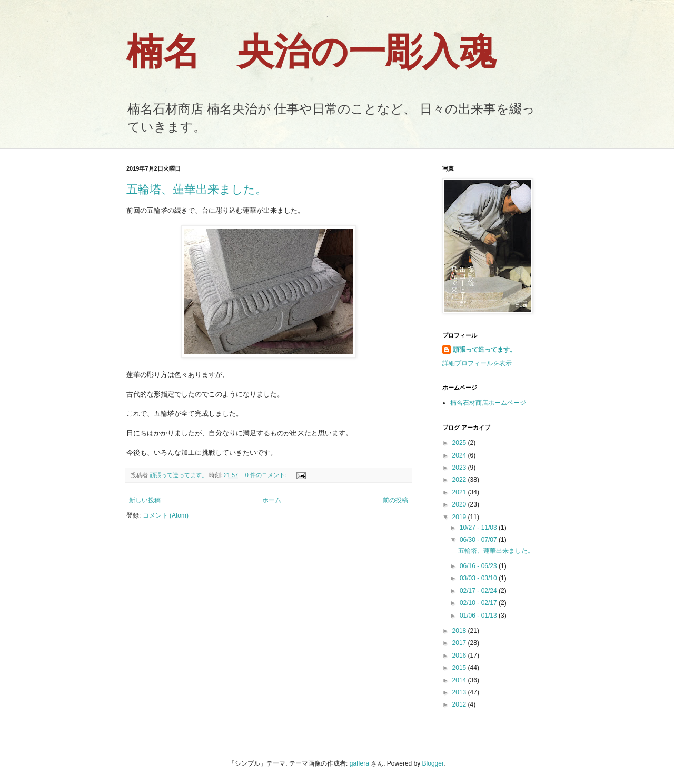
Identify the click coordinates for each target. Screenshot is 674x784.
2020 (460, 504)
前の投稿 (395, 500)
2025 (460, 443)
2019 (460, 517)
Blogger (433, 763)
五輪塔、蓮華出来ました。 (197, 189)
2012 (460, 704)
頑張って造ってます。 (484, 350)
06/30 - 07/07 (479, 540)
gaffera (359, 763)
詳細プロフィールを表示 (477, 363)
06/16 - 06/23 (479, 566)
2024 (460, 455)
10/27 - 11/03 (479, 528)
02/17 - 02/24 (479, 591)
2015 (460, 668)
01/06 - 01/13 (479, 616)
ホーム (272, 500)
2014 (460, 680)
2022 (460, 480)
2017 (460, 643)
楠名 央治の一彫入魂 (311, 52)
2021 (460, 492)
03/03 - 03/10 (479, 578)
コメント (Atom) (166, 515)
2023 (460, 468)
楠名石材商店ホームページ (488, 403)
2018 (460, 631)
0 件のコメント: (267, 475)
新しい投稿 (145, 500)
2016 (460, 656)
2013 (460, 692)
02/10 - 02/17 (479, 603)
